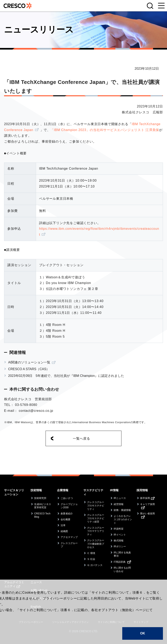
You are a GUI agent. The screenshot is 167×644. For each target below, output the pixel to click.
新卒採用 (145, 498)
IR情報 (114, 490)
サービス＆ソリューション (14, 492)
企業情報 (63, 490)
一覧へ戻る (81, 439)
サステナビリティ (93, 492)
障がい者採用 (147, 514)
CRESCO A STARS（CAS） (29, 369)
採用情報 (142, 490)
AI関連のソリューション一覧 (29, 362)
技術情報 (36, 490)
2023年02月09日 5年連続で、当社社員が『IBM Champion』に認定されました (66, 376)
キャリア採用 (147, 504)
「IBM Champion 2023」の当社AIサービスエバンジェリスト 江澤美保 (105, 130)
